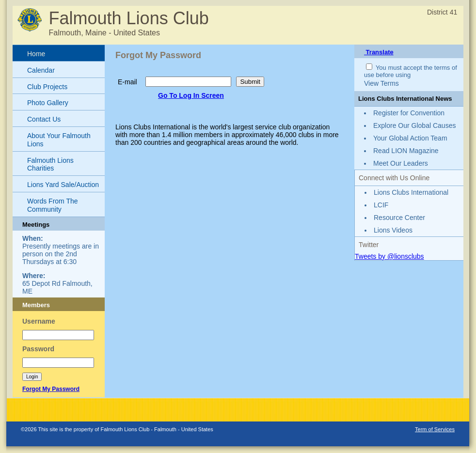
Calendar (41, 70)
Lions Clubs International (411, 192)
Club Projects (47, 87)
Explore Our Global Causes (414, 125)
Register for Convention (409, 113)
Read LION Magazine (406, 151)
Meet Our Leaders (401, 163)
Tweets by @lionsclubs (389, 256)
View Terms (381, 83)
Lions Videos (393, 230)
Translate (379, 52)
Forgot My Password (51, 389)
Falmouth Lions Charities (50, 164)
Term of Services (435, 429)
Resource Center (399, 218)
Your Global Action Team (410, 138)
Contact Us (44, 119)
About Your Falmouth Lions (59, 140)
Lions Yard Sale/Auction (63, 185)
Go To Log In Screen (191, 95)
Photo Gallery (48, 103)
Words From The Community (53, 205)
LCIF (381, 205)
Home (36, 54)
